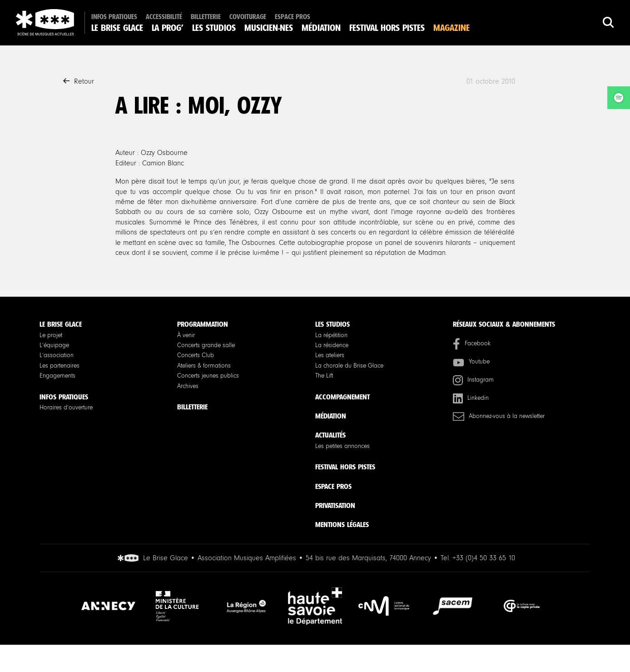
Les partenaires (60, 366)
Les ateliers (330, 355)
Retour (79, 81)
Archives (188, 386)
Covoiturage (248, 17)
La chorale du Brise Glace (349, 366)
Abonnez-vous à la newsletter (499, 416)
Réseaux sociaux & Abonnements (504, 324)
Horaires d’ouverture (66, 408)
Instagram (473, 380)
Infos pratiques (114, 17)
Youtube (471, 362)
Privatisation (335, 505)
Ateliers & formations (204, 366)
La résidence (332, 345)
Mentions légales (342, 525)
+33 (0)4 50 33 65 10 (484, 558)
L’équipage (54, 345)
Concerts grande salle (206, 345)
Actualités (330, 435)
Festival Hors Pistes (387, 28)
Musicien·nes (269, 28)
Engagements (57, 376)
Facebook (472, 344)
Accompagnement (342, 397)
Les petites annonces (342, 446)
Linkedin (471, 398)
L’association (57, 355)
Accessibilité (164, 17)
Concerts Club (196, 355)
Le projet (51, 335)
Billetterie (206, 17)
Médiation (321, 28)
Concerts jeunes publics (208, 376)
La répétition (331, 335)
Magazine (451, 28)
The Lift (324, 376)
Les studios (214, 28)
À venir (186, 335)
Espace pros (293, 17)
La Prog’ (168, 28)
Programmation (203, 324)
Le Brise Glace (117, 28)
